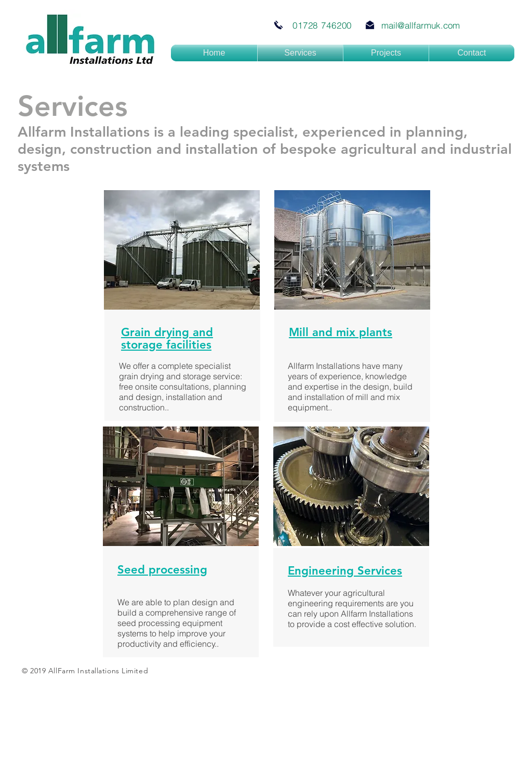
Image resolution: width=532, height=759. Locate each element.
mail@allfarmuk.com (421, 25)
